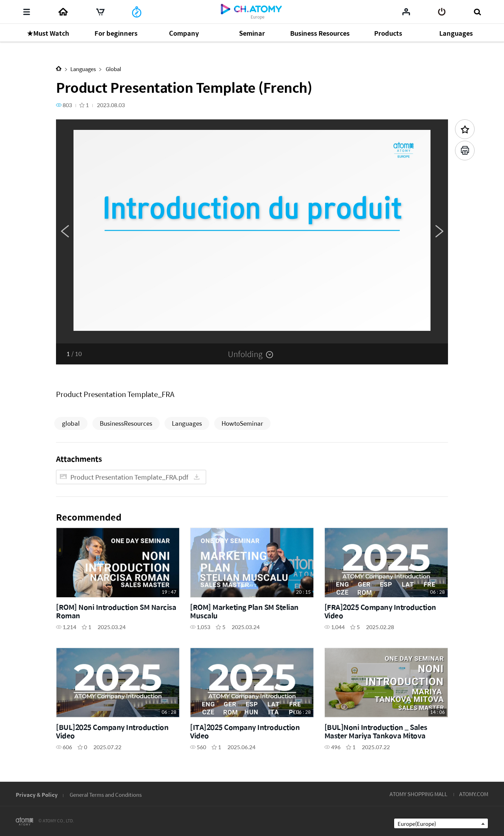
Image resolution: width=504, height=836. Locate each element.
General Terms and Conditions (106, 795)
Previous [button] (65, 231)
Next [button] (439, 231)
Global (113, 69)
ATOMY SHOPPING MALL (418, 794)
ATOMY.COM (474, 794)
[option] (252, 231)
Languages (83, 69)
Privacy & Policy (37, 795)
